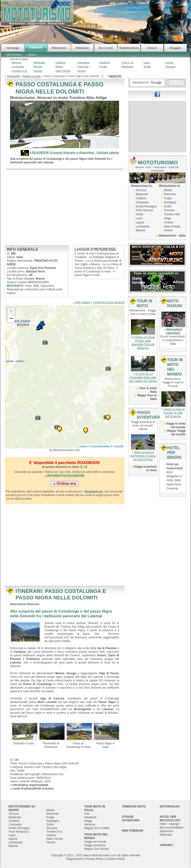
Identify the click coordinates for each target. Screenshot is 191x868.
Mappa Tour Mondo (96, 849)
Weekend (90, 817)
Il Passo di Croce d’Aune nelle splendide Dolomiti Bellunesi (143, 343)
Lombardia (18, 66)
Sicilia (147, 66)
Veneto (82, 71)
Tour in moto (106, 48)
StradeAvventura (129, 48)
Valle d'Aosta (63, 71)
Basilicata (39, 62)
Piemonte (83, 66)
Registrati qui (94, 492)
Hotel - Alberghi (169, 824)
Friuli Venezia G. (19, 832)
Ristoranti (166, 835)
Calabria (60, 62)
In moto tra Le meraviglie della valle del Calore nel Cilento (143, 377)
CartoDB (118, 446)
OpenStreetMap (101, 446)
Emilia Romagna (146, 206)
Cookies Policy (115, 859)
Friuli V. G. (128, 62)
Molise (59, 66)
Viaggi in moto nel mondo (175, 425)
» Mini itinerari (13, 55)
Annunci (152, 48)
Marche (38, 66)
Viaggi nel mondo (95, 842)
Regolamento (75, 859)
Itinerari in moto (32, 76)
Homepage (13, 48)
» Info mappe (82, 302)
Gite (87, 814)
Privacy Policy (95, 859)
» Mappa (31, 55)
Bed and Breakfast (172, 828)
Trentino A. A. (19, 71)
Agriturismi (166, 831)
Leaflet (83, 446)
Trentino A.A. (55, 832)
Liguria (170, 62)
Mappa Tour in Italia (97, 828)
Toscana (171, 66)
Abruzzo (16, 62)
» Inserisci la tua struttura (109, 302)
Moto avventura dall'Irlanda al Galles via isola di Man (143, 456)
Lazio (147, 62)
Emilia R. (105, 62)
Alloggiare (175, 48)
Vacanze (90, 824)
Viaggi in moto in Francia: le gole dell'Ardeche (174, 413)
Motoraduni (82, 48)
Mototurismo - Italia (172, 236)
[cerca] (147, 83)
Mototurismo (59, 48)
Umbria (38, 71)
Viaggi (88, 821)
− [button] (11, 319)
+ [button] (11, 311)
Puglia (103, 66)
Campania (84, 62)
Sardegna (127, 66)
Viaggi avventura (95, 845)
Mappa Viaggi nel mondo (176, 433)
